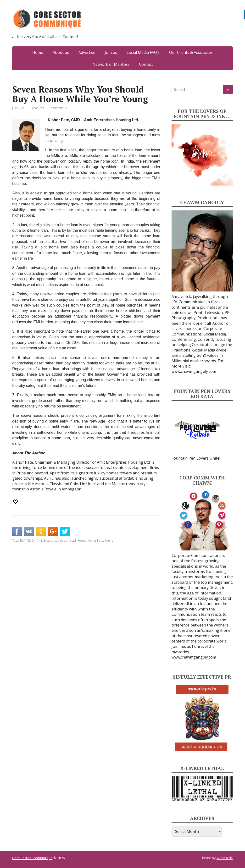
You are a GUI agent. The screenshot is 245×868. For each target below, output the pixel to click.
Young (109, 541)
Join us (111, 52)
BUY (23, 541)
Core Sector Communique (32, 858)
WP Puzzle (225, 858)
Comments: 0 (58, 108)
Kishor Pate (95, 541)
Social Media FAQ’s (143, 52)
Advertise (87, 52)
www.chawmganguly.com (194, 371)
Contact (146, 64)
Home (38, 52)
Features (38, 108)
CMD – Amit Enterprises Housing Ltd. (52, 541)
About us (61, 52)
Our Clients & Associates (191, 52)
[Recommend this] (16, 502)
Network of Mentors (111, 64)
